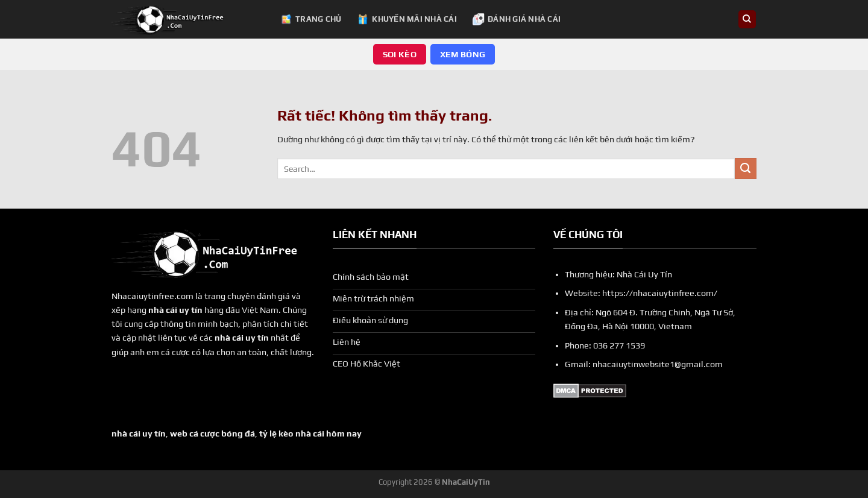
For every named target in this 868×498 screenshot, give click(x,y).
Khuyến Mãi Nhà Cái (407, 19)
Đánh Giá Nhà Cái (517, 19)
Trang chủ (311, 19)
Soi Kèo (400, 54)
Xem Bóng (463, 54)
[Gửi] (746, 169)
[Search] (747, 19)
